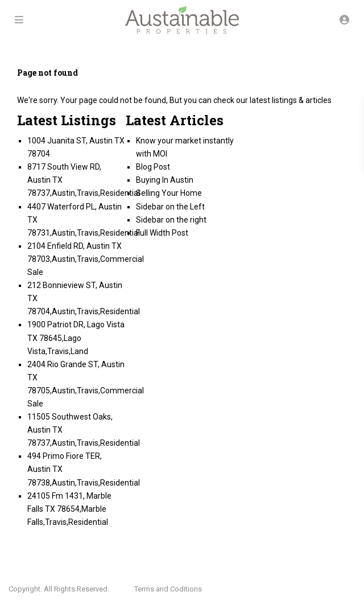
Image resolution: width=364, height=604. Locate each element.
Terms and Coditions (168, 589)
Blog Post (153, 167)
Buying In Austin (165, 180)
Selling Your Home (169, 193)
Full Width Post (162, 233)
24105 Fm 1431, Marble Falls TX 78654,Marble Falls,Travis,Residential (69, 509)
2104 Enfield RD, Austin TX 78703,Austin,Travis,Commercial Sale (86, 259)
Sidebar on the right (171, 220)
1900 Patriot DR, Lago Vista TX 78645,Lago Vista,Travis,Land (76, 338)
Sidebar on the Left (170, 207)
